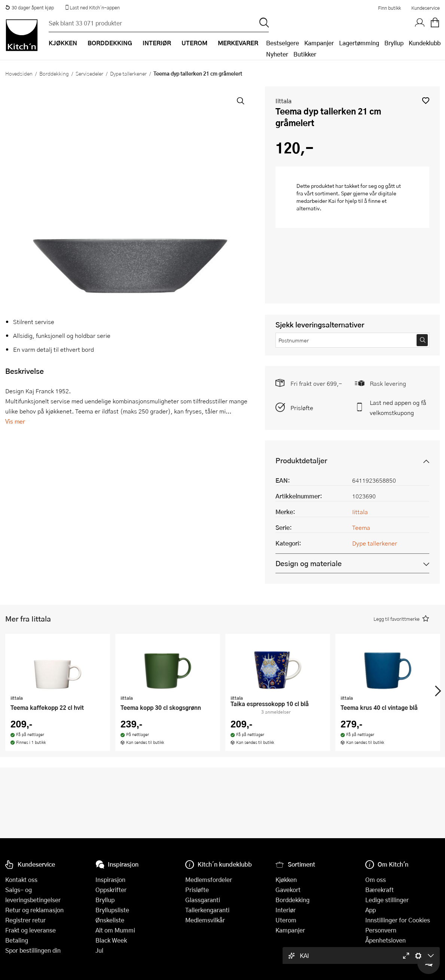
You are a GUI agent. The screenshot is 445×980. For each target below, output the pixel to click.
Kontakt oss (21, 880)
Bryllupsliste (112, 910)
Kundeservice (426, 8)
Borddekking (54, 73)
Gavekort (288, 890)
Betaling (17, 940)
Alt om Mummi (115, 930)
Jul (99, 950)
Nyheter (277, 54)
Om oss (376, 880)
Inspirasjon (110, 880)
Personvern (381, 930)
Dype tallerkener (128, 73)
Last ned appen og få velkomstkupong (398, 407)
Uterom (286, 920)
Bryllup (394, 43)
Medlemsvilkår (205, 920)
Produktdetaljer (301, 460)
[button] (426, 100)
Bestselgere (283, 43)
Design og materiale (309, 563)
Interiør (286, 910)
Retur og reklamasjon (34, 910)
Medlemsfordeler (209, 880)
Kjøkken (286, 880)
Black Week (111, 940)
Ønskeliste (110, 920)
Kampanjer (319, 43)
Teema (361, 527)
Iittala (284, 101)
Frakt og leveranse (31, 930)
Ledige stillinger (387, 900)
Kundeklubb (425, 43)
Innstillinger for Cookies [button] (398, 920)
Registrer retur (25, 920)
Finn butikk (389, 8)
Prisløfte (302, 408)
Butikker (305, 54)
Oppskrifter (111, 890)
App (371, 910)
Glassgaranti (203, 900)
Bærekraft (380, 890)
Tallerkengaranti (207, 910)
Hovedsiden (19, 73)
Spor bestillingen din (33, 950)
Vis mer (15, 421)
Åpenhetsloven (385, 940)
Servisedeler (89, 73)
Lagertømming (359, 43)
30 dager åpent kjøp (30, 7)
